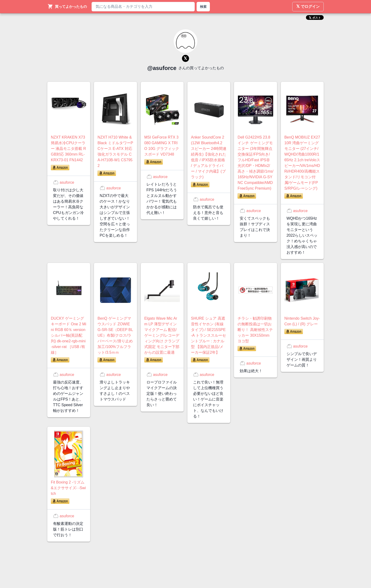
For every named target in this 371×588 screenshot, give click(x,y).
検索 (203, 7)
